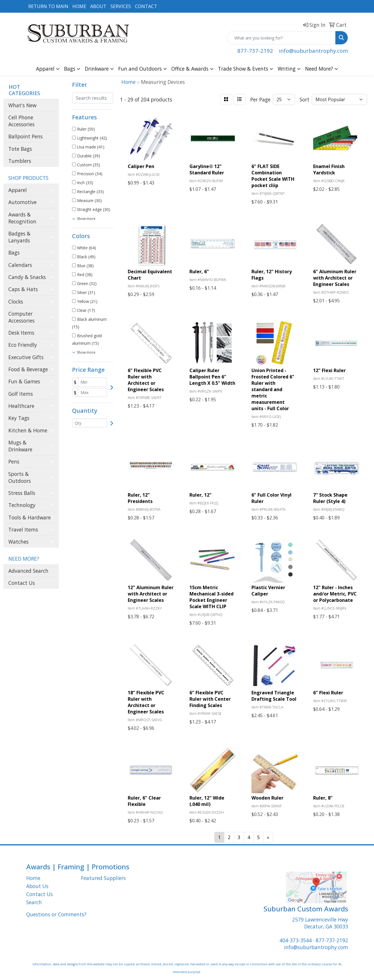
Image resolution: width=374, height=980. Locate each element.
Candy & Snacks (27, 277)
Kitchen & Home (28, 430)
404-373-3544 (296, 940)
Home (33, 878)
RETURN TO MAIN (48, 6)
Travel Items (23, 529)
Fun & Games (24, 381)
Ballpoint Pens (26, 136)
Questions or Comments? (56, 914)
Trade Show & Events (243, 69)
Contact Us (22, 583)
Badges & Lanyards (19, 237)
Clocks (16, 301)
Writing (287, 69)
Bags (70, 69)
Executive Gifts (26, 357)
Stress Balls (22, 493)
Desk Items (21, 333)
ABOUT (98, 6)
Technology (22, 505)
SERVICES (121, 6)
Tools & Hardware (30, 517)
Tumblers (20, 161)
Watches (18, 542)
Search (34, 902)
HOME (79, 6)
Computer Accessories (21, 317)
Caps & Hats (23, 289)
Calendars (20, 265)
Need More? (319, 69)
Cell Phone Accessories (21, 121)
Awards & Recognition (22, 218)
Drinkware (97, 69)
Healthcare (21, 406)
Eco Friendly (23, 345)
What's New (22, 105)
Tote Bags (20, 149)
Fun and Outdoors (140, 69)
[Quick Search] (281, 38)
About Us (37, 886)
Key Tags (19, 418)
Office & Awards (190, 69)
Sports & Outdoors (20, 477)
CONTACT (146, 6)
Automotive (22, 202)
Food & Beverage (28, 369)
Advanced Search (28, 571)
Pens (14, 461)
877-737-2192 (255, 51)
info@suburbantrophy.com (313, 51)
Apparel (45, 69)
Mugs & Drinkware (20, 446)
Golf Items (21, 394)
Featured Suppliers (103, 878)
